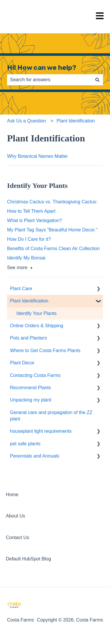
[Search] (97, 80)
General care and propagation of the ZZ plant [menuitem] (51, 416)
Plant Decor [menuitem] (22, 363)
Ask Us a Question (27, 121)
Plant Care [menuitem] (21, 289)
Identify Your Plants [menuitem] (37, 313)
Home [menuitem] (12, 495)
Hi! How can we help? (42, 67)
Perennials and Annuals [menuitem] (35, 456)
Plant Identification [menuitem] (29, 301)
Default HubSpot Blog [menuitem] (28, 559)
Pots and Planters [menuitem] (28, 338)
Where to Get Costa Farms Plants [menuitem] (45, 350)
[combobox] (49, 80)
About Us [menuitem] (16, 516)
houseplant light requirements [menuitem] (41, 431)
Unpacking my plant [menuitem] (31, 400)
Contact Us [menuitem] (17, 537)
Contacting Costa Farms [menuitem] (35, 375)
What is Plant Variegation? (34, 220)
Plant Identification (76, 121)
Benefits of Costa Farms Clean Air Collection (53, 249)
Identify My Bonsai (26, 258)
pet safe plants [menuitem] (25, 444)
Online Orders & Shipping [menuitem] (37, 326)
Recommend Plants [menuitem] (31, 388)
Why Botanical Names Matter (37, 156)
